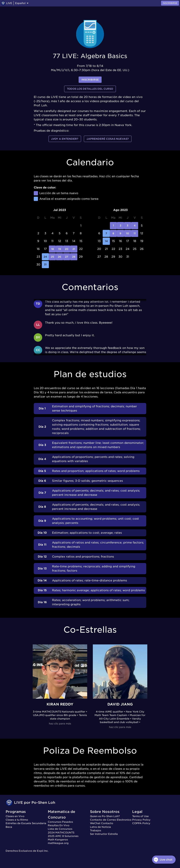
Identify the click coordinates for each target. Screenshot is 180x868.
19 (59, 249)
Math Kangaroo (58, 840)
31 (45, 264)
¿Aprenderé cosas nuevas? (108, 139)
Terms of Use (140, 816)
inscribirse (90, 80)
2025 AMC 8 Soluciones (63, 836)
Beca (9, 827)
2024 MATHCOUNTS (61, 833)
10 (128, 233)
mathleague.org (58, 843)
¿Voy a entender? (65, 139)
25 (52, 257)
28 (74, 257)
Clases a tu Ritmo (17, 820)
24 (45, 257)
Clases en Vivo (15, 816)
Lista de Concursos (60, 829)
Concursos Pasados (60, 822)
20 (67, 249)
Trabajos (96, 830)
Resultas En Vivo (59, 825)
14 (106, 241)
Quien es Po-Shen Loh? (105, 816)
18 (52, 249)
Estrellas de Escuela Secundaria (26, 823)
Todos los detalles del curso (90, 89)
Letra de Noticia (100, 827)
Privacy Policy (141, 820)
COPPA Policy (141, 823)
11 (135, 233)
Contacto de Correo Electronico (111, 820)
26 (59, 257)
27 (67, 257)
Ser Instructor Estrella (104, 834)
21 (74, 249)
